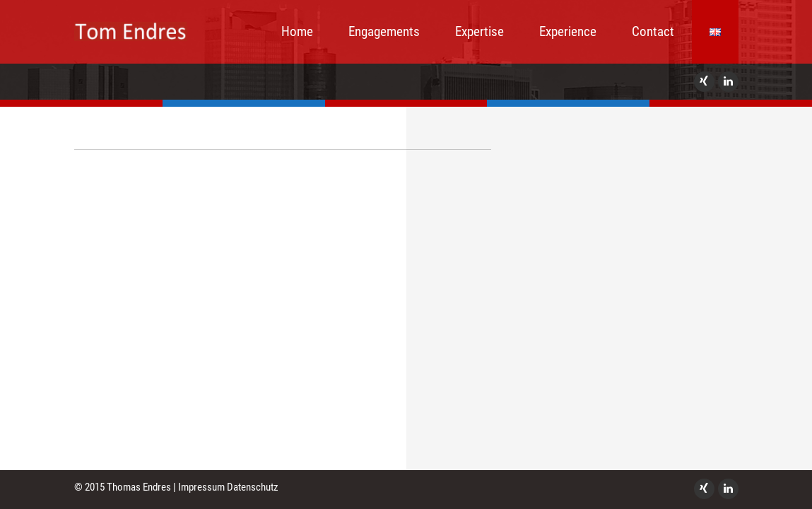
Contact (653, 31)
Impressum (201, 487)
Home (297, 31)
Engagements (384, 31)
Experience (568, 31)
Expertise (479, 31)
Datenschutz (253, 487)
